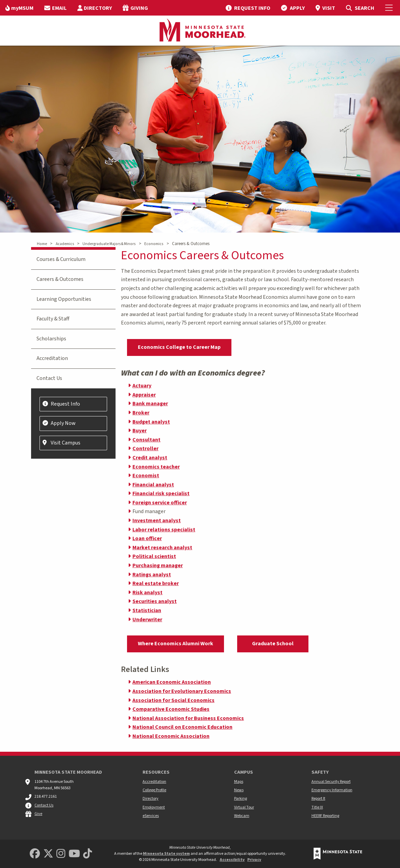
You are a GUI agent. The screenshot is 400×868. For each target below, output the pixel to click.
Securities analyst (155, 601)
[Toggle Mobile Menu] (390, 8)
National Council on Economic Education (182, 727)
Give (38, 814)
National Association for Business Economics (188, 718)
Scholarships (51, 339)
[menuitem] (19, 8)
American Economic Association (172, 682)
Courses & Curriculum (61, 259)
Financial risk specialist (161, 493)
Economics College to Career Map (179, 347)
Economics (154, 244)
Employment (154, 807)
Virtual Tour (244, 807)
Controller (145, 449)
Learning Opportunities (64, 299)
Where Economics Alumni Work (176, 644)
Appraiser (144, 395)
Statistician (147, 610)
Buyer (140, 431)
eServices (151, 816)
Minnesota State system (166, 854)
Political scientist (154, 556)
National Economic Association (171, 736)
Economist (146, 476)
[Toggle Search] (360, 8)
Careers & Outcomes (60, 279)
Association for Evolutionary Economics (182, 691)
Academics (65, 244)
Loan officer (147, 538)
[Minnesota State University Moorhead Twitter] (48, 854)
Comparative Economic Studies (171, 709)
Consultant (146, 440)
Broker (141, 413)
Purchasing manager (158, 565)
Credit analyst (150, 458)
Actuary (142, 386)
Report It (318, 799)
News (239, 790)
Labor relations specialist (164, 530)
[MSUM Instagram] (61, 854)
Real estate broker (156, 583)
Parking (241, 799)
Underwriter (147, 620)
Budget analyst (151, 422)
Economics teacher (156, 467)
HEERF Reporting (325, 816)
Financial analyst (153, 485)
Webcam (242, 816)
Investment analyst (157, 521)
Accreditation (52, 358)
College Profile (154, 790)
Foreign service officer (160, 503)
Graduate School (273, 644)
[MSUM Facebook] (35, 854)
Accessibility (232, 860)
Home (42, 244)
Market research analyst (162, 548)
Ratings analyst (152, 575)
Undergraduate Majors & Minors (109, 244)
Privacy (254, 860)
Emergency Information (332, 790)
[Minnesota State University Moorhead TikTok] (87, 854)
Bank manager (150, 404)
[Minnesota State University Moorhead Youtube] (74, 854)
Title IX (317, 807)
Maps (239, 782)
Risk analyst (147, 593)
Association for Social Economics (173, 700)
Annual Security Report (331, 782)
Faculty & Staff (53, 319)
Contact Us (49, 378)
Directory (151, 799)
